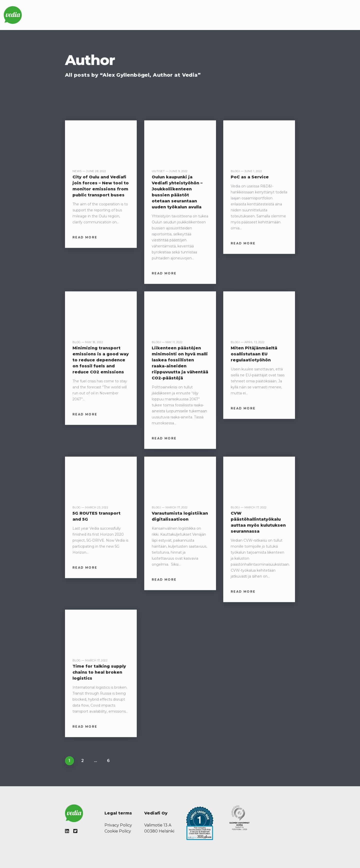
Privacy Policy (118, 825)
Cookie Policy (118, 831)
